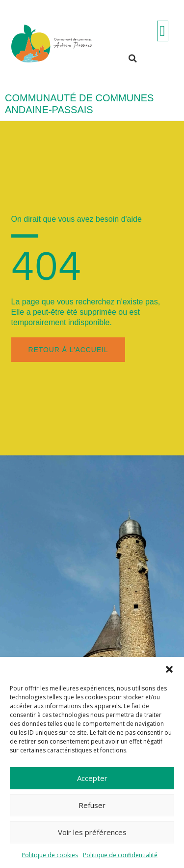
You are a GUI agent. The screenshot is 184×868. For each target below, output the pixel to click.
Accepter (92, 778)
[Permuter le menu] (163, 31)
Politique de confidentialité (120, 855)
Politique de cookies (50, 855)
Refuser (92, 805)
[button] (169, 669)
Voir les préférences (92, 832)
